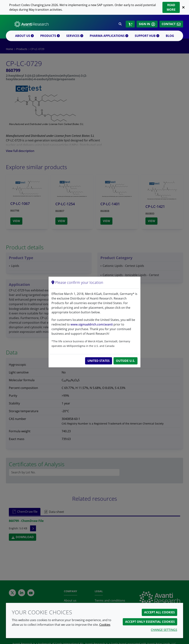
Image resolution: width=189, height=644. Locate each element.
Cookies (105, 625)
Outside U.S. (126, 361)
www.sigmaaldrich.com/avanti (92, 324)
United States (99, 361)
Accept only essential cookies (150, 622)
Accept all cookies (159, 612)
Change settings (164, 630)
